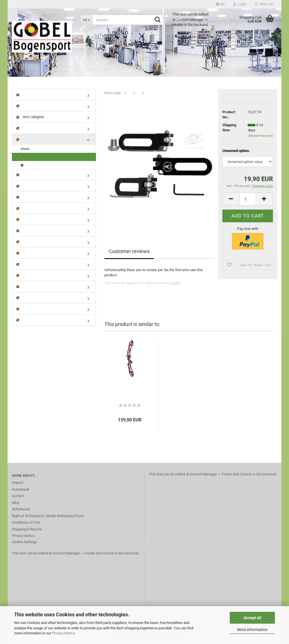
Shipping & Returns (27, 529)
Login (240, 4)
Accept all (252, 618)
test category (30, 117)
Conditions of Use (26, 522)
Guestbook (21, 489)
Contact (18, 496)
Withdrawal (21, 509)
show (25, 149)
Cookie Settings (24, 542)
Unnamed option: (236, 151)
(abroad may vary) (260, 136)
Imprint (17, 483)
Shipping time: (229, 128)
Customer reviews (129, 251)
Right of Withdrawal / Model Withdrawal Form (48, 516)
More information (252, 630)
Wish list (264, 4)
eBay (16, 503)
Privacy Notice (63, 633)
